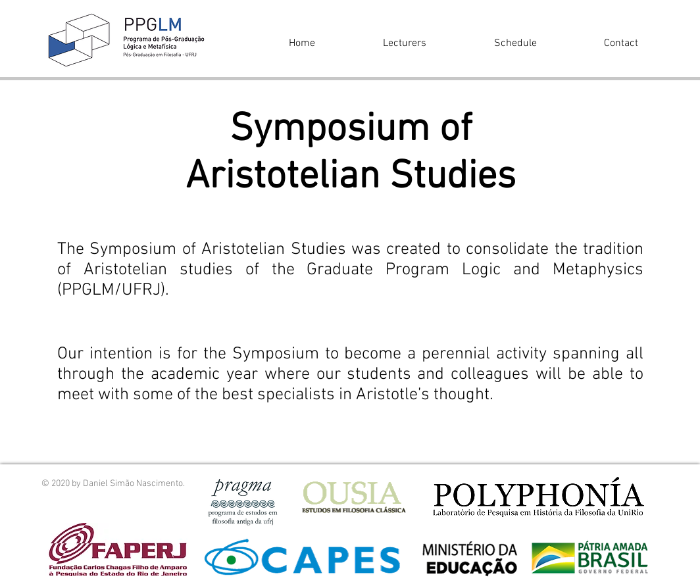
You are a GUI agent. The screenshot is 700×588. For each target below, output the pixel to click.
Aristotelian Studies (351, 178)
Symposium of (351, 130)
